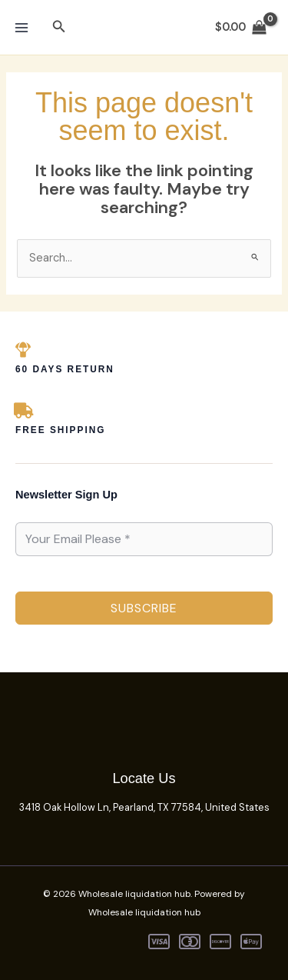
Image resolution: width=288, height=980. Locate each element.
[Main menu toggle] (22, 27)
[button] (59, 27)
